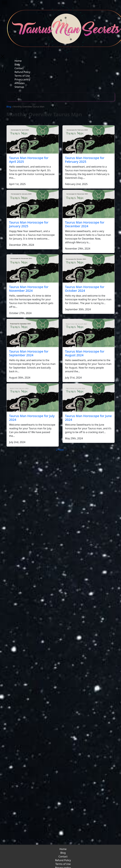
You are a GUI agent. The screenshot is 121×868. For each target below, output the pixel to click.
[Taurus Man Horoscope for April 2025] (33, 140)
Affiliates (20, 83)
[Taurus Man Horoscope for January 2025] (33, 204)
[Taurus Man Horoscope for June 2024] (89, 398)
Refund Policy (23, 72)
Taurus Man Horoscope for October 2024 (85, 289)
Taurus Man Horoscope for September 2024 (29, 353)
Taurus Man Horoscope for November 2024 (29, 289)
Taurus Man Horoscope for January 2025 (29, 224)
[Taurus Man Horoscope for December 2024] (89, 204)
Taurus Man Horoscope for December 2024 (85, 224)
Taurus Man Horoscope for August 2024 (85, 353)
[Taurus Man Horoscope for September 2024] (33, 333)
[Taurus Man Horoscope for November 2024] (33, 269)
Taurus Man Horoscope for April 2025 (29, 160)
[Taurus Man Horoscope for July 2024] (33, 398)
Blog (17, 65)
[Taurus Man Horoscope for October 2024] (89, 269)
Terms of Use (22, 76)
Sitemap (19, 87)
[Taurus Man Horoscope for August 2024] (89, 333)
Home (18, 61)
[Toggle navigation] (13, 97)
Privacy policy (22, 79)
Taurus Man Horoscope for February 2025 (85, 160)
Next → (63, 450)
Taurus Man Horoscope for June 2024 (88, 418)
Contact (19, 68)
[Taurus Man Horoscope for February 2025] (89, 140)
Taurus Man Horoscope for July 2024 (32, 418)
